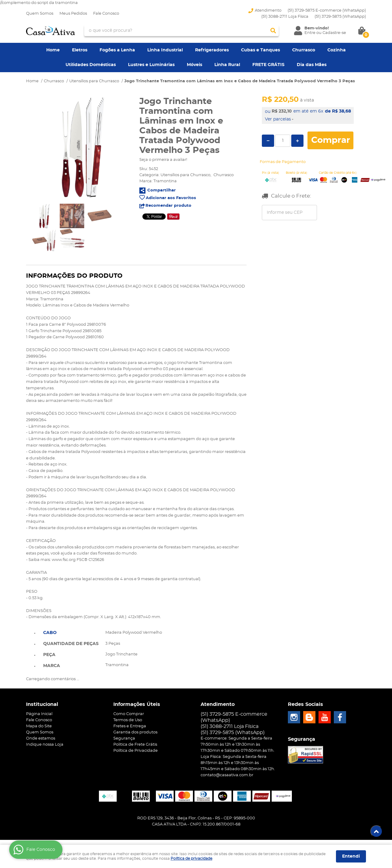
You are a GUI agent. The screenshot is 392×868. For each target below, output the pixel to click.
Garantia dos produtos (135, 732)
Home (53, 50)
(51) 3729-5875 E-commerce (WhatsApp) (327, 11)
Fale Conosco (106, 14)
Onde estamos (41, 738)
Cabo (50, 633)
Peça (49, 655)
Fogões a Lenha (117, 50)
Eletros (80, 50)
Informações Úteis (137, 704)
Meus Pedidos (73, 14)
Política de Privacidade (136, 751)
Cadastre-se (334, 33)
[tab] (71, 632)
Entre (310, 33)
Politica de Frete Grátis (135, 745)
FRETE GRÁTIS (268, 65)
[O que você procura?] (273, 31)
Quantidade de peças (71, 644)
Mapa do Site (39, 726)
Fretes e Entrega (130, 726)
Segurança (124, 738)
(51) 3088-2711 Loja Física (285, 17)
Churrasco (304, 50)
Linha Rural (227, 65)
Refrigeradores (212, 50)
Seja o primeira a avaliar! (163, 160)
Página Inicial (39, 714)
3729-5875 (340, 17)
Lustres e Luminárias (151, 65)
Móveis (194, 65)
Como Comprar (129, 714)
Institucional (42, 704)
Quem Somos (40, 14)
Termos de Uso (128, 720)
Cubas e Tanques (260, 50)
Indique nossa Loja (45, 745)
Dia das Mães (312, 65)
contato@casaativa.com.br (227, 775)
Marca (52, 666)
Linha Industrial (165, 50)
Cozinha (337, 50)
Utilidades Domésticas (91, 65)
